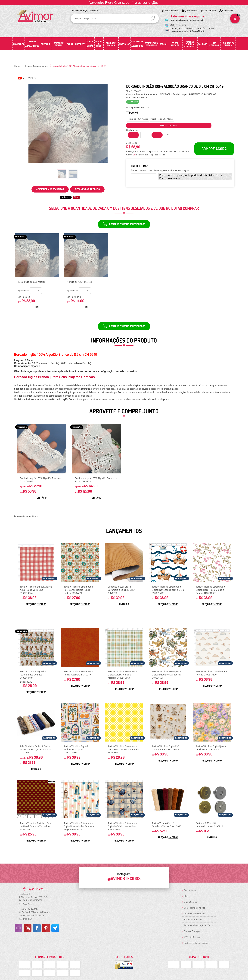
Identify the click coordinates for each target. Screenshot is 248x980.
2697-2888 (25, 904)
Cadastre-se (228, 11)
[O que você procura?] (153, 19)
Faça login (93, 11)
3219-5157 (178, 25)
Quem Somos (190, 902)
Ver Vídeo (27, 78)
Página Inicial (190, 890)
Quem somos (191, 11)
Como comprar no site (194, 908)
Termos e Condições (193, 919)
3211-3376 (25, 919)
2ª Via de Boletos (192, 937)
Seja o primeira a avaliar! (138, 108)
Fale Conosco (210, 11)
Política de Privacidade (194, 914)
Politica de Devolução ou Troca (198, 925)
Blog (186, 896)
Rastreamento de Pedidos (196, 943)
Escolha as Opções (169, 125)
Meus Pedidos (171, 11)
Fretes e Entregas (192, 931)
